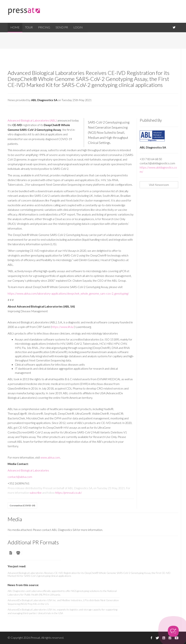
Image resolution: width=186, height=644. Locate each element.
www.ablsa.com (50, 457)
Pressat (35, 638)
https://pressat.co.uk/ (69, 493)
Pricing (44, 27)
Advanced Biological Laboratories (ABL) (32, 120)
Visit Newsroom (159, 185)
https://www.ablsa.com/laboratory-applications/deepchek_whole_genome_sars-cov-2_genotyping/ (68, 293)
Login (78, 27)
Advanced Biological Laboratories (28, 470)
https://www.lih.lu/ (63, 327)
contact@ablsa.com (20, 477)
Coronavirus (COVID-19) (22, 505)
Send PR (62, 27)
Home (15, 27)
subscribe (36, 493)
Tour (29, 27)
